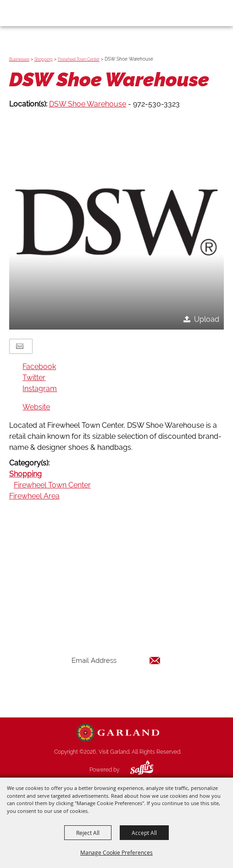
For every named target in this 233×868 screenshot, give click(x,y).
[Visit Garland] (33, 13)
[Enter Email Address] (116, 661)
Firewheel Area (34, 496)
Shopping (44, 59)
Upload (207, 319)
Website (36, 407)
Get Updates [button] (116, 691)
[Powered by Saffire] (135, 770)
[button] (116, 222)
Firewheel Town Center (79, 59)
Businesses (19, 59)
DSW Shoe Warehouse (88, 104)
